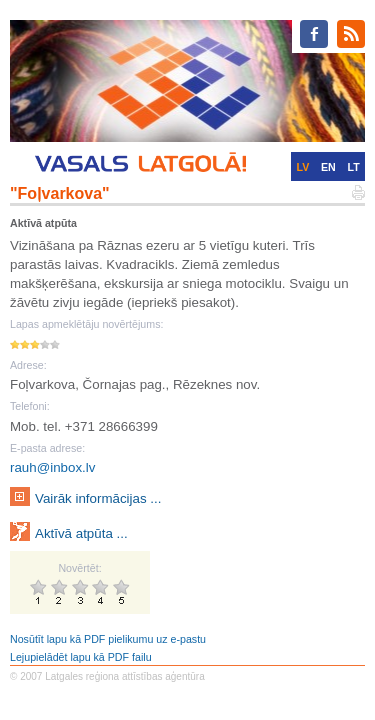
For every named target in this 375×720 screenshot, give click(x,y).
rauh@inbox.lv (52, 467)
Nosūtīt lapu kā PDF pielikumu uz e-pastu (108, 639)
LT (354, 167)
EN (328, 167)
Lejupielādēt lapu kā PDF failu (81, 657)
